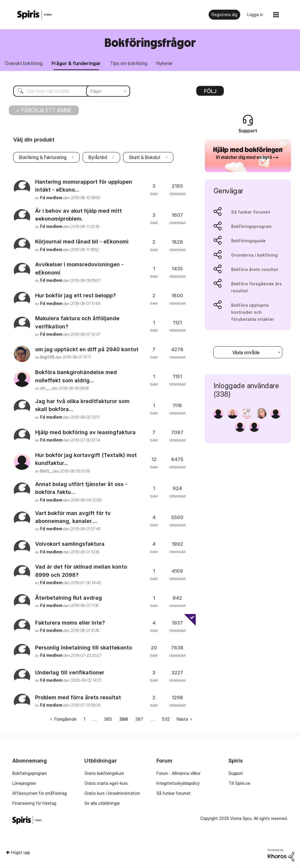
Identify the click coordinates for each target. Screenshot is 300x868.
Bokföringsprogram (251, 227)
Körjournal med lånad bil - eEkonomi (82, 242)
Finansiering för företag (34, 804)
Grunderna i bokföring (254, 256)
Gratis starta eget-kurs (106, 784)
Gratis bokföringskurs (104, 774)
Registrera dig (224, 15)
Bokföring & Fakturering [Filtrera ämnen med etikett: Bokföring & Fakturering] (43, 158)
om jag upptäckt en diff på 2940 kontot (87, 350)
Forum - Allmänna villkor (178, 774)
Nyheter (171, 64)
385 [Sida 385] (108, 720)
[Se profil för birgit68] (47, 358)
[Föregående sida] (63, 720)
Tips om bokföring (133, 64)
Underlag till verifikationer (70, 673)
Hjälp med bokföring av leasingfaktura (85, 433)
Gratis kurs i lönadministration (112, 794)
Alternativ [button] (210, 94)
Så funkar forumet (251, 213)
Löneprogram (24, 784)
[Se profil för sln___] (45, 389)
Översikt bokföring (24, 64)
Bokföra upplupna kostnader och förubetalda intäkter (253, 313)
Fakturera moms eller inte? (70, 624)
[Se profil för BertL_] (46, 472)
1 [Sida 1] (85, 720)
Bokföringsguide (248, 242)
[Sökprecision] (108, 92)
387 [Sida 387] (139, 720)
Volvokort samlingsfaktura (70, 545)
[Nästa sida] (184, 720)
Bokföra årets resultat (255, 270)
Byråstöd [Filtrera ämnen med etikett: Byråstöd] (98, 158)
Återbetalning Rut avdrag (69, 599)
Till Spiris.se (239, 784)
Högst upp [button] (20, 853)
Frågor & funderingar (79, 64)
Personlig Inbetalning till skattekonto (84, 648)
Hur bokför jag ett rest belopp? (75, 296)
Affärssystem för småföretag (40, 794)
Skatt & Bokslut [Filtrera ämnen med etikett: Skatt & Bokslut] (145, 158)
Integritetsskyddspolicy (178, 784)
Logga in (255, 15)
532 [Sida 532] (166, 720)
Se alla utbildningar (102, 804)
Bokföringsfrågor (150, 42)
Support (236, 774)
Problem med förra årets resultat (78, 698)
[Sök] (67, 92)
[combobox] (248, 353)
